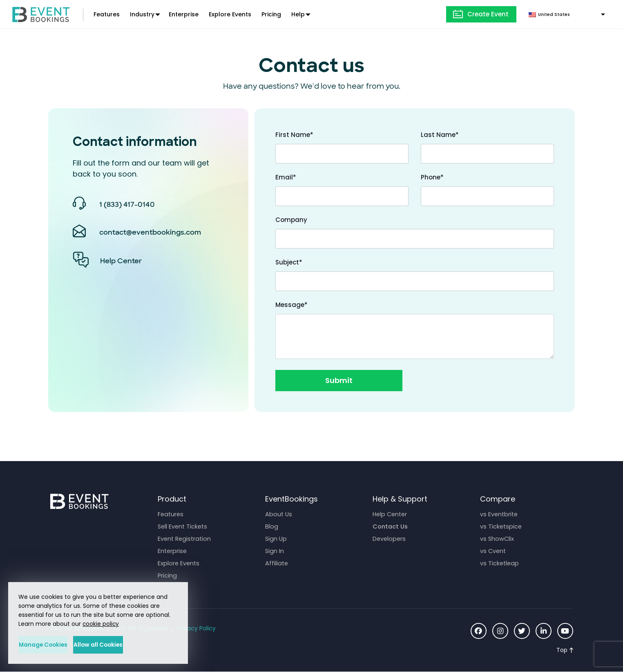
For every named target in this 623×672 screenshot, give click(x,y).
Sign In (275, 551)
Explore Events (230, 14)
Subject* (289, 262)
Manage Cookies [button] (56, 645)
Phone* (432, 177)
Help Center (391, 514)
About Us (279, 514)
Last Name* (440, 135)
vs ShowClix (497, 539)
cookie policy (101, 623)
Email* (286, 177)
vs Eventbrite (500, 514)
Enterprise (184, 14)
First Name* (294, 135)
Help (298, 14)
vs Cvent (493, 551)
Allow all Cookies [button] (137, 645)
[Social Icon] (477, 631)
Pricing (271, 14)
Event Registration (185, 539)
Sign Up (276, 539)
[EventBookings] (41, 14)
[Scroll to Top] (565, 650)
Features (107, 14)
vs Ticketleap (500, 563)
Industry (142, 14)
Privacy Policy (198, 629)
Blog (272, 526)
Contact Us (391, 526)
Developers (390, 539)
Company (291, 220)
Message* (291, 305)
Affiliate (277, 563)
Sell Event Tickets (184, 526)
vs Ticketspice (501, 526)
